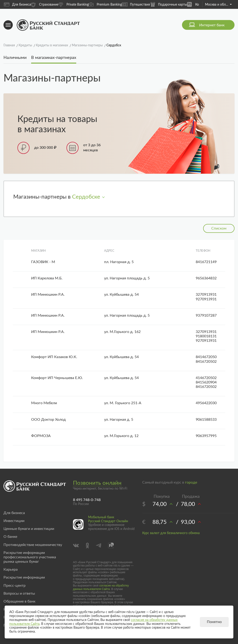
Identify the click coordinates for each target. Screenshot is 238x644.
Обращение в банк (19, 601)
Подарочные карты (169, 4)
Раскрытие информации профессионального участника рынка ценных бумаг (30, 557)
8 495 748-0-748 (87, 500)
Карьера (11, 569)
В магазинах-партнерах (54, 58)
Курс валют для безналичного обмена (171, 533)
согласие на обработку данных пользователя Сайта (101, 587)
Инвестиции (14, 521)
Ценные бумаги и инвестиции (29, 529)
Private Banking (73, 4)
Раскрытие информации (24, 577)
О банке (10, 537)
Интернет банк (212, 25)
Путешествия (136, 4)
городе (191, 482)
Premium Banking (105, 4)
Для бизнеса (17, 4)
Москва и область (218, 5)
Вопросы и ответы (19, 593)
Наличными (15, 58)
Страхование (45, 4)
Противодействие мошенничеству (33, 545)
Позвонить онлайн (97, 483)
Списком (219, 228)
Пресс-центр (15, 586)
